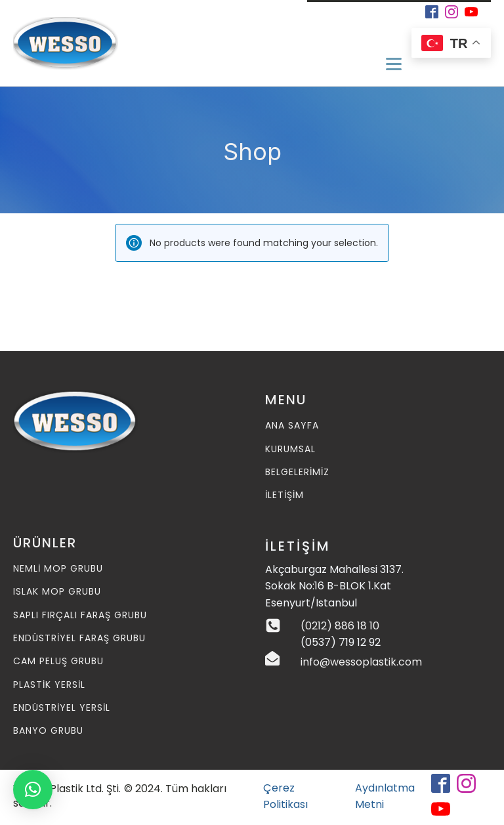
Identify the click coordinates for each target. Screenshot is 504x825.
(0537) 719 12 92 (341, 642)
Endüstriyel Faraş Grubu (79, 638)
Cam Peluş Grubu (58, 661)
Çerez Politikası (285, 796)
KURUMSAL (290, 449)
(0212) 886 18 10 (340, 626)
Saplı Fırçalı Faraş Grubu (80, 615)
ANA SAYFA (292, 426)
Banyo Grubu (48, 731)
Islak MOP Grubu (57, 592)
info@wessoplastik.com (361, 662)
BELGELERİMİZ (297, 472)
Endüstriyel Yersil (62, 708)
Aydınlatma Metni (385, 796)
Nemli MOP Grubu (58, 569)
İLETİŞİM (284, 495)
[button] (33, 790)
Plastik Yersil (49, 685)
